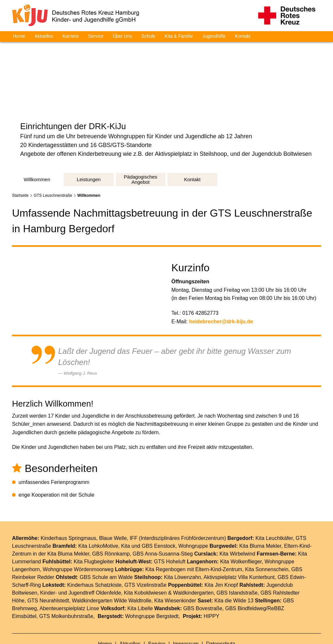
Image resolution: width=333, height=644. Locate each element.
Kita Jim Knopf (221, 555)
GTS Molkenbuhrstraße (66, 586)
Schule (148, 36)
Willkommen (89, 165)
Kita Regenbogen (166, 539)
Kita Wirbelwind (237, 523)
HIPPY (211, 586)
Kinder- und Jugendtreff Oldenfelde (80, 563)
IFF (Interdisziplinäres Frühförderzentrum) (178, 508)
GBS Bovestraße (203, 578)
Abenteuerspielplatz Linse (69, 578)
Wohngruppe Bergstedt (152, 586)
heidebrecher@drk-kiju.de (222, 291)
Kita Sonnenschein (267, 539)
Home (19, 36)
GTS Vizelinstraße (146, 555)
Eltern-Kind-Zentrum (219, 539)
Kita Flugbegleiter (94, 531)
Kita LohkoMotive (98, 516)
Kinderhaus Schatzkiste (94, 555)
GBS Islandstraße (237, 563)
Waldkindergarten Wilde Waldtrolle (112, 570)
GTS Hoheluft (170, 531)
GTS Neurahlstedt (48, 570)
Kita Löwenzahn (182, 547)
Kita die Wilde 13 (234, 570)
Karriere (71, 36)
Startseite (20, 165)
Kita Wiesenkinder (175, 570)
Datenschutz (221, 614)
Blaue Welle (113, 508)
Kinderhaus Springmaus (68, 508)
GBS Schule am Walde (106, 547)
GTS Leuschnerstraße (53, 165)
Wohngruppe (193, 516)
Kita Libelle (140, 578)
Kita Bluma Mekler (260, 516)
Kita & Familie (179, 36)
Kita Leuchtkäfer (274, 508)
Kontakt (243, 36)
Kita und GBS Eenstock (148, 516)
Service (96, 36)
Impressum (187, 614)
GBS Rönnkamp (111, 523)
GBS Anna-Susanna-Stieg (163, 523)
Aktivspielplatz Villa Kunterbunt (239, 547)
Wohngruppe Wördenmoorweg (78, 539)
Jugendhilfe (214, 36)
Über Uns (122, 36)
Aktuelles (44, 36)
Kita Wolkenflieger (241, 531)
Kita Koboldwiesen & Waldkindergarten (169, 563)
